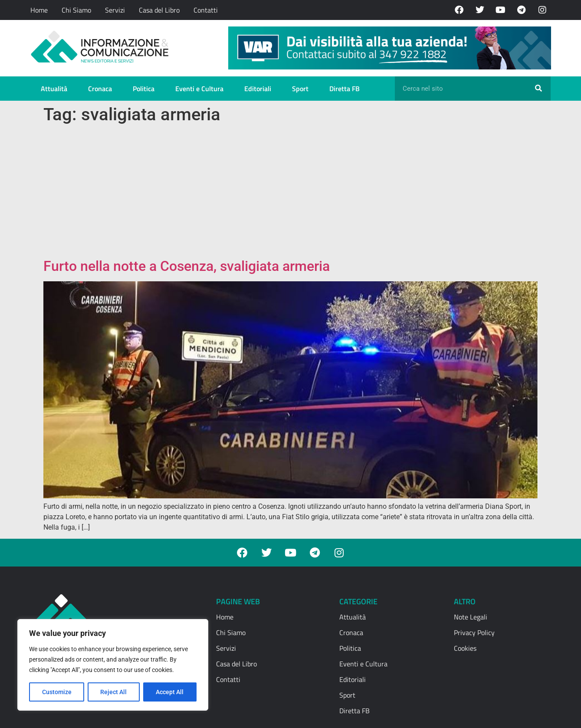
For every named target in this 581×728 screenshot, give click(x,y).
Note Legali (471, 617)
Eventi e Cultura (199, 89)
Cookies (465, 648)
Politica (144, 89)
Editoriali (258, 89)
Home (39, 10)
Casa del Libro (159, 10)
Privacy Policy (474, 632)
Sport (300, 89)
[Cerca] (538, 89)
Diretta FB (345, 89)
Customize (57, 692)
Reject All (114, 692)
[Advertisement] (291, 193)
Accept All (170, 692)
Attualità (54, 89)
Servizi (115, 10)
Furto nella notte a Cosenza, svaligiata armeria (187, 266)
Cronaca (100, 89)
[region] (113, 665)
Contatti (206, 10)
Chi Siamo (76, 10)
